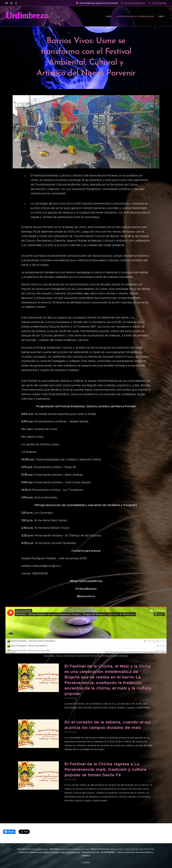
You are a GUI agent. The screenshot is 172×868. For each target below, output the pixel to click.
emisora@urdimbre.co (135, 3)
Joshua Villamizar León (134, 849)
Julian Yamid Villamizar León (73, 849)
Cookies (86, 862)
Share (9, 832)
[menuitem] (110, 16)
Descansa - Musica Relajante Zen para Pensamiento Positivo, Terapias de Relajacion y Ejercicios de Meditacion (92, 656)
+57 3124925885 (159, 3)
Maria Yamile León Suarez (37, 849)
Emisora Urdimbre (52, 852)
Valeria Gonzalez (117, 849)
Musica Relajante (49, 656)
